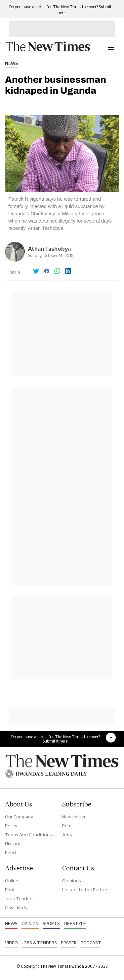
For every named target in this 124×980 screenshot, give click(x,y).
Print (67, 826)
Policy (11, 826)
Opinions (72, 881)
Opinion (30, 923)
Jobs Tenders (19, 899)
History (13, 844)
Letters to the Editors (85, 890)
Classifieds (16, 907)
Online (12, 881)
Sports (51, 923)
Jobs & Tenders (39, 943)
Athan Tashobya (49, 249)
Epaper (69, 943)
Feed (10, 852)
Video (11, 943)
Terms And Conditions (28, 835)
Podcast (91, 943)
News (11, 63)
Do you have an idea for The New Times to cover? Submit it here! (56, 739)
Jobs (67, 835)
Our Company (19, 817)
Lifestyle (75, 923)
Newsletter (74, 817)
